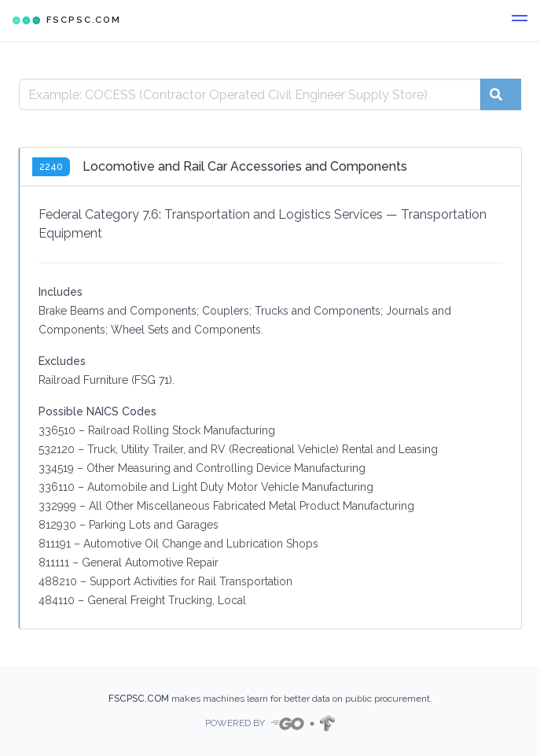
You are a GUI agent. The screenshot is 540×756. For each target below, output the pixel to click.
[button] (520, 20)
